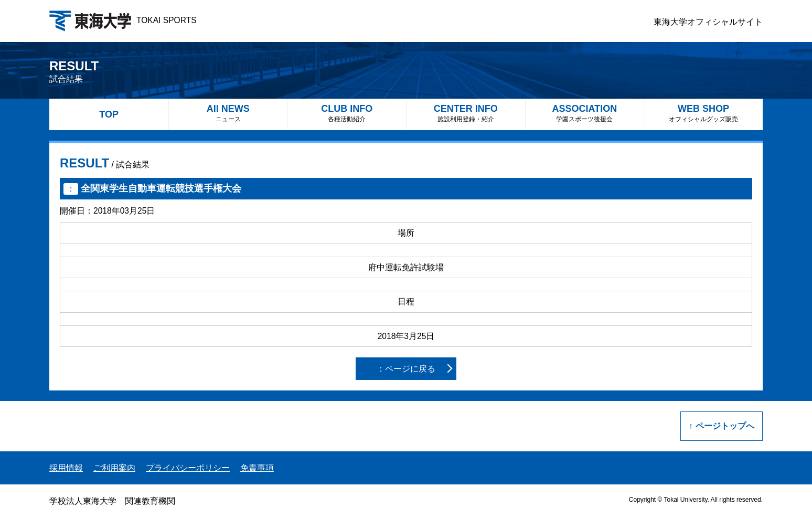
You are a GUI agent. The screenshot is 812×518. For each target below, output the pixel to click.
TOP (109, 114)
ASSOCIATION (585, 113)
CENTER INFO (466, 113)
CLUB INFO (347, 113)
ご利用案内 (114, 468)
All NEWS (228, 113)
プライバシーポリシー (188, 468)
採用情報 (66, 468)
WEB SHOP (703, 113)
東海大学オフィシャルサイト (708, 22)
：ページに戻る (406, 369)
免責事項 (257, 468)
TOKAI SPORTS (123, 20)
